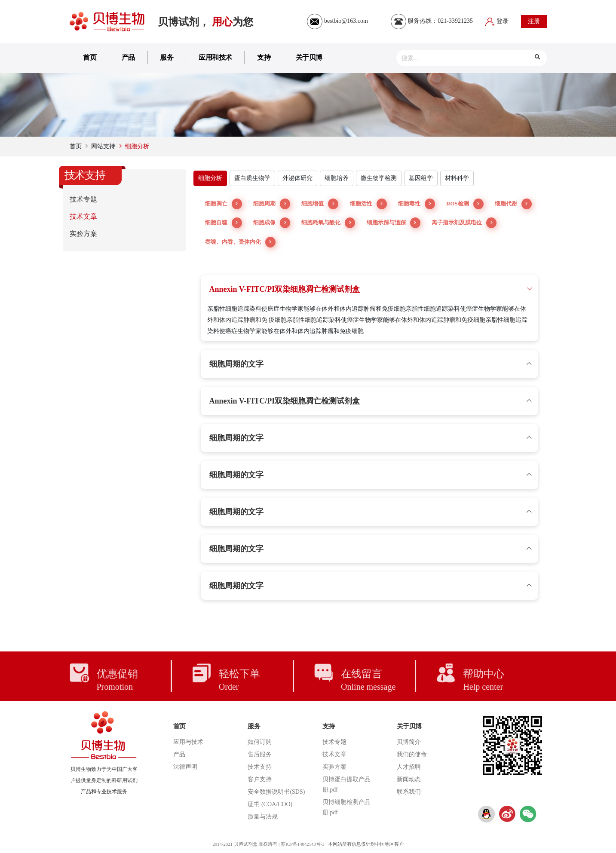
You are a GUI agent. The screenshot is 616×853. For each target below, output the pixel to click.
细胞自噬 (224, 223)
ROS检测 (465, 204)
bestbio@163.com (337, 21)
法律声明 (185, 767)
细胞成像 (272, 223)
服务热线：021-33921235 (432, 21)
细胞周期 (272, 204)
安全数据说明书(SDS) (276, 792)
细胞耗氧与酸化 (328, 223)
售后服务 (260, 754)
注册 (534, 21)
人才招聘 (409, 767)
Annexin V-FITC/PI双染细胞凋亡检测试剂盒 (285, 289)
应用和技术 (215, 57)
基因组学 (421, 178)
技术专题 (83, 199)
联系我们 (409, 792)
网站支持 (103, 146)
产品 (128, 57)
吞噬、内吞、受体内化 (240, 242)
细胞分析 (210, 178)
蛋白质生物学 (252, 178)
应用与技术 (188, 742)
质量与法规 (263, 817)
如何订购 (260, 742)
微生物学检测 (379, 178)
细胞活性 (368, 204)
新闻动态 (409, 779)
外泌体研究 (297, 178)
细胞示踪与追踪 (394, 223)
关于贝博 (309, 57)
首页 (90, 57)
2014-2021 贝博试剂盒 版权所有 (244, 844)
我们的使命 (412, 754)
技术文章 (83, 216)
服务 (167, 57)
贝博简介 (409, 742)
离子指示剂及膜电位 (464, 223)
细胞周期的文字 (236, 364)
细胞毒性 (417, 204)
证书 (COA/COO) (270, 804)
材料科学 (457, 178)
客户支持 (260, 779)
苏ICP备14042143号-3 (303, 844)
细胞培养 (337, 178)
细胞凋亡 (224, 204)
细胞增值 (320, 204)
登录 (497, 21)
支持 (264, 57)
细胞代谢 (513, 204)
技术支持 (260, 767)
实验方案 (83, 234)
